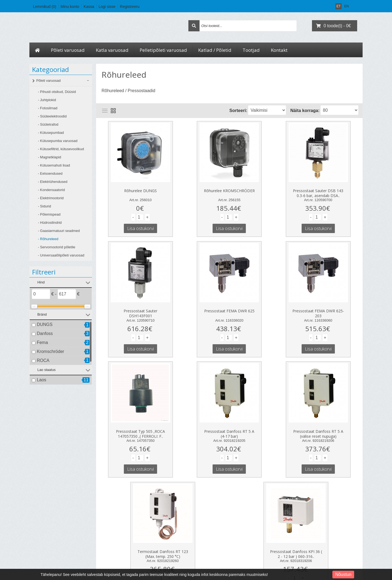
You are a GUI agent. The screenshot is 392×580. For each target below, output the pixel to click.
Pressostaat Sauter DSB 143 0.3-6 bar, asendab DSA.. (263, 189)
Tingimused (45, 542)
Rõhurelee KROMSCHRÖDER (196, 188)
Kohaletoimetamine (50, 527)
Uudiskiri (172, 542)
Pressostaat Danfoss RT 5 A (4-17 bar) (329, 306)
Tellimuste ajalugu (178, 527)
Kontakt (279, 50)
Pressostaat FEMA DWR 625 (129, 304)
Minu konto (70, 7)
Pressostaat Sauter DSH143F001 (329, 189)
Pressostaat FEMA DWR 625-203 (196, 306)
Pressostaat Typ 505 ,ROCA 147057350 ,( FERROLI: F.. (263, 306)
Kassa (89, 7)
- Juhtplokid (47, 100)
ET (339, 6)
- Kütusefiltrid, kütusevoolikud (61, 149)
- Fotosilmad (48, 108)
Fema (42, 342)
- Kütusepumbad (51, 133)
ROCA (43, 360)
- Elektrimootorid (51, 198)
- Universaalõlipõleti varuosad (61, 255)
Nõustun (343, 574)
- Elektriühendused (53, 182)
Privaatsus (44, 534)
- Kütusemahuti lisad (54, 165)
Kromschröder (50, 351)
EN (346, 6)
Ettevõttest (44, 520)
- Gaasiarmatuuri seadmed (59, 231)
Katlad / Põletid (215, 50)
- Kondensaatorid (51, 190)
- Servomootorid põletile (56, 247)
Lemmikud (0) (45, 7)
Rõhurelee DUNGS (129, 188)
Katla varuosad (112, 50)
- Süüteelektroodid (52, 116)
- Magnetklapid (49, 157)
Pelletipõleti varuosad (163, 50)
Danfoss (45, 333)
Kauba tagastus (112, 527)
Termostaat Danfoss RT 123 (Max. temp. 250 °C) (229, 423)
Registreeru (130, 7)
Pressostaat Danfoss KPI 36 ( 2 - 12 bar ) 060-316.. (318, 423)
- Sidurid (44, 206)
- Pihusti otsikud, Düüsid (57, 92)
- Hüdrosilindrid (50, 223)
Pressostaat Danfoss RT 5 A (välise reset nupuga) (140, 423)
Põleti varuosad (68, 50)
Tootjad (251, 50)
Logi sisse (107, 7)
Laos (42, 380)
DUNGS (45, 324)
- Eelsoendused (50, 173)
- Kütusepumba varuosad (58, 141)
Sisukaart (108, 534)
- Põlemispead (49, 214)
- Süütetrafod (48, 124)
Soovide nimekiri (177, 534)
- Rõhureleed (48, 239)
